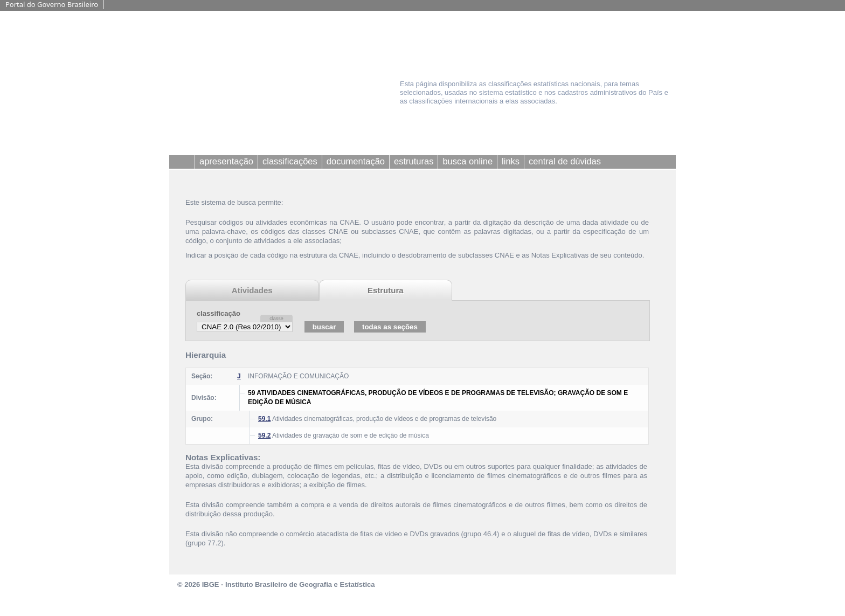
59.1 (264, 419)
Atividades (252, 290)
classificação (219, 313)
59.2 (264, 435)
